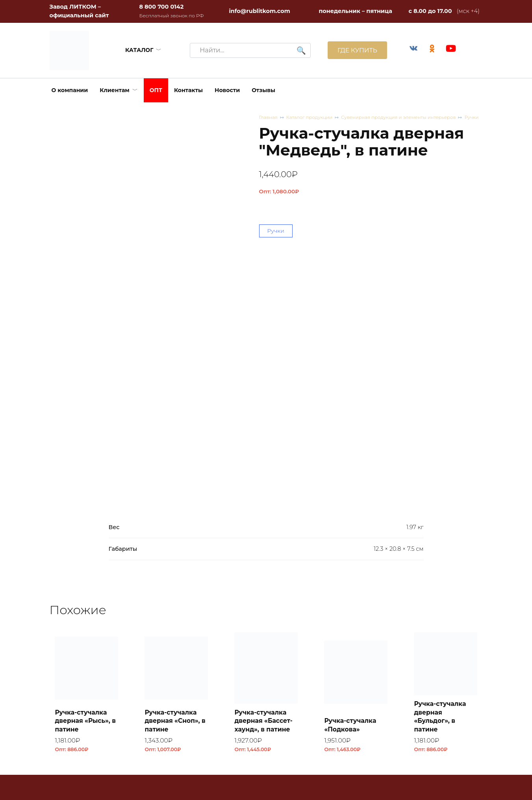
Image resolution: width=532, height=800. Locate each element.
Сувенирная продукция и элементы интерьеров (386, 121)
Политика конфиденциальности (388, 744)
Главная (269, 118)
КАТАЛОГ (138, 50)
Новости (227, 90)
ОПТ (156, 90)
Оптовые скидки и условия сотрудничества (380, 661)
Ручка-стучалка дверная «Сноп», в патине (174, 494)
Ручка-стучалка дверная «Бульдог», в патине (441, 489)
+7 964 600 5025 (226, 675)
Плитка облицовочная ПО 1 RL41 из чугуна (356, 674)
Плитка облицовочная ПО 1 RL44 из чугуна (86, 674)
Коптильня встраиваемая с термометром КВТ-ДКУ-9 (442, 670)
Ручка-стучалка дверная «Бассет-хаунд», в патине (265, 494)
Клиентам (115, 90)
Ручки (475, 118)
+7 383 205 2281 (225, 666)
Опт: (279, 199)
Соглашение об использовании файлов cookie (387, 778)
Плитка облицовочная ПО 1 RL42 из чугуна (266, 674)
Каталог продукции (301, 121)
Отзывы (263, 90)
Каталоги (354, 720)
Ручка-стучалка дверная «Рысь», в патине (84, 494)
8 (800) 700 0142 (87, 750)
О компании (70, 90)
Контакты (188, 90)
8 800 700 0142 (162, 7)
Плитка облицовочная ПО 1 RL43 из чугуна (176, 674)
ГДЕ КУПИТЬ (356, 50)
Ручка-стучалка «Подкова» (352, 498)
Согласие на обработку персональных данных (375, 759)
